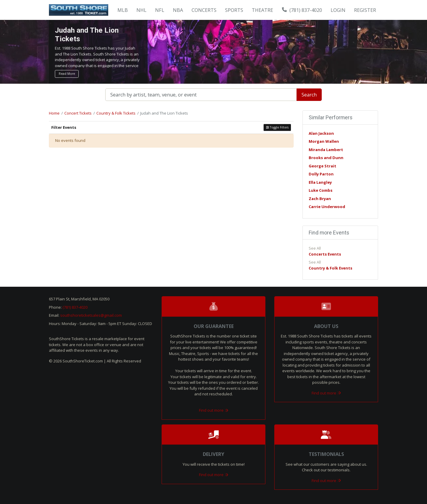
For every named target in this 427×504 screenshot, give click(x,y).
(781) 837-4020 (302, 10)
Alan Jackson (321, 133)
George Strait (322, 166)
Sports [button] (234, 10)
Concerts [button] (204, 10)
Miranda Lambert (326, 150)
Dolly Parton (321, 174)
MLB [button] (123, 10)
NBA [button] (178, 10)
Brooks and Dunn (326, 158)
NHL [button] (141, 10)
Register (365, 10)
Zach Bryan (320, 199)
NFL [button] (160, 10)
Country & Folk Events (330, 268)
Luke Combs (321, 190)
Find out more (214, 410)
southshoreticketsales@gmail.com (91, 315)
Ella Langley (320, 182)
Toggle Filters (277, 127)
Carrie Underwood (327, 207)
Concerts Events (325, 254)
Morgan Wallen (324, 141)
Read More (67, 74)
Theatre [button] (262, 10)
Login (338, 10)
